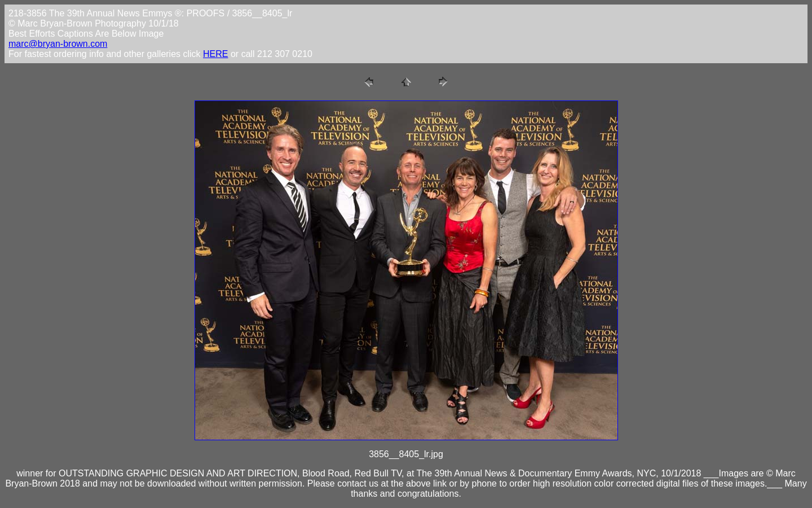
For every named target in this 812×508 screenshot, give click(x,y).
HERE (215, 54)
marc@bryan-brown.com (58, 44)
